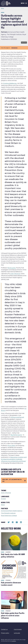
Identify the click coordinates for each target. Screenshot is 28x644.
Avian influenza (6, 493)
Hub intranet (18, 629)
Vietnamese (14, 48)
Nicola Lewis (12, 268)
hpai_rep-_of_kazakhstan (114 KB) (14, 480)
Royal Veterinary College (9, 516)
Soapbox (14, 641)
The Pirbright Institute (8, 513)
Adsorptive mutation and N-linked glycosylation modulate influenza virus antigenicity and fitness (14, 459)
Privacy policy (5, 633)
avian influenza (15, 274)
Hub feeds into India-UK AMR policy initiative (13, 556)
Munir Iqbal (11, 445)
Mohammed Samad (17, 417)
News (3, 8)
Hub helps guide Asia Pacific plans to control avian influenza (13, 616)
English (3, 499)
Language (17, 633)
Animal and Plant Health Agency (12, 511)
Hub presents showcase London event (11, 584)
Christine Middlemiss (10, 83)
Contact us (4, 629)
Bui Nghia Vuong (16, 435)
